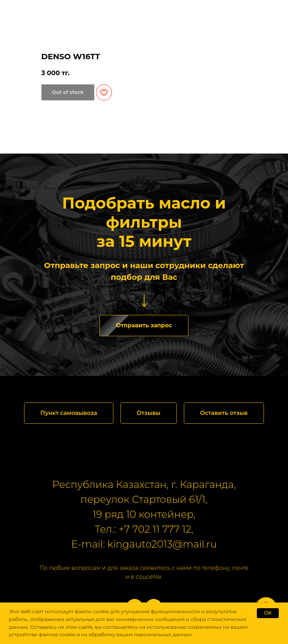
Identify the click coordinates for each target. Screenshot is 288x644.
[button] (144, 326)
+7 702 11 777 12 (155, 529)
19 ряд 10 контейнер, (144, 514)
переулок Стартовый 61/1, (144, 499)
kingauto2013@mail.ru (162, 544)
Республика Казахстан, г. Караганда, (144, 484)
